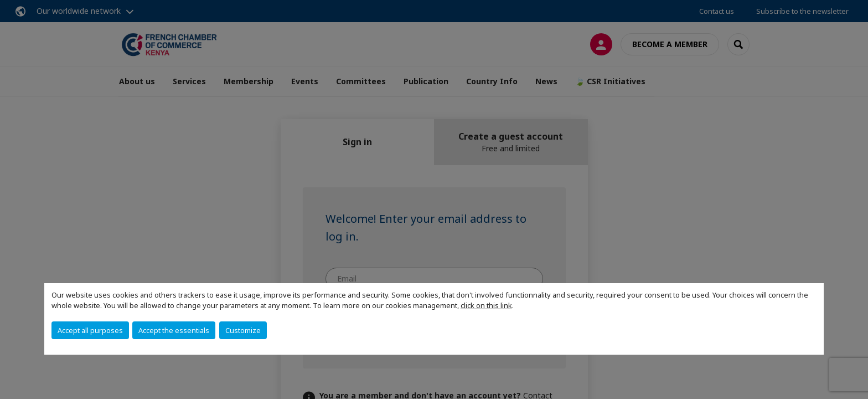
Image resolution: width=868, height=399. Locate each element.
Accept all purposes (90, 330)
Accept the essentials (174, 330)
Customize (243, 330)
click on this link (486, 305)
